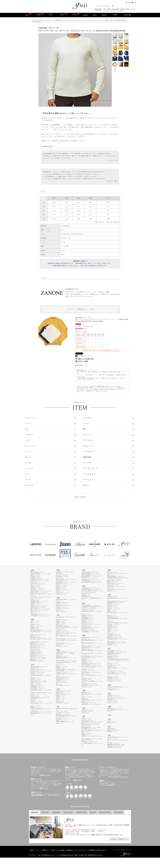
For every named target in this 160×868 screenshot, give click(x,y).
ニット (51, 20)
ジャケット (107, 11)
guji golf (86, 15)
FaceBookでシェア (84, 356)
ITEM (51, 15)
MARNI (127, 9)
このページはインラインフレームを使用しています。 (80, 697)
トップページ (36, 20)
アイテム (45, 20)
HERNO (122, 9)
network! (104, 15)
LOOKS (62, 15)
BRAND (39, 15)
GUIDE (115, 15)
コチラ (118, 222)
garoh (95, 15)
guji (104, 9)
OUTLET (127, 15)
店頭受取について (82, 365)
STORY (75, 15)
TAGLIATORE (116, 9)
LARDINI (109, 9)
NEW (27, 15)
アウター (133, 9)
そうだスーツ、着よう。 (118, 11)
